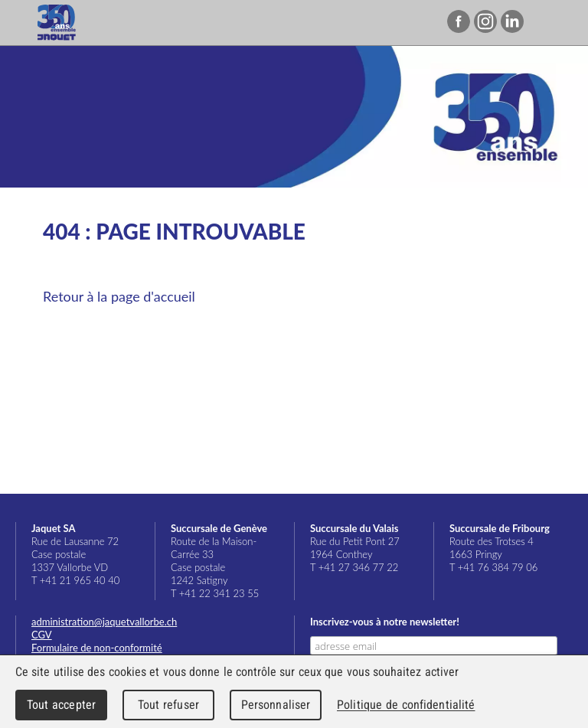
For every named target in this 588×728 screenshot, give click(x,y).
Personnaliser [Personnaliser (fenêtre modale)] (276, 705)
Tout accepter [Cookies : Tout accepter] (61, 705)
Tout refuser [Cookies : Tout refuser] (168, 705)
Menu (550, 23)
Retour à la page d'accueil (119, 296)
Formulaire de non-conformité (97, 648)
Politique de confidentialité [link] (406, 705)
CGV (42, 635)
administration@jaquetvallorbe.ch (104, 622)
